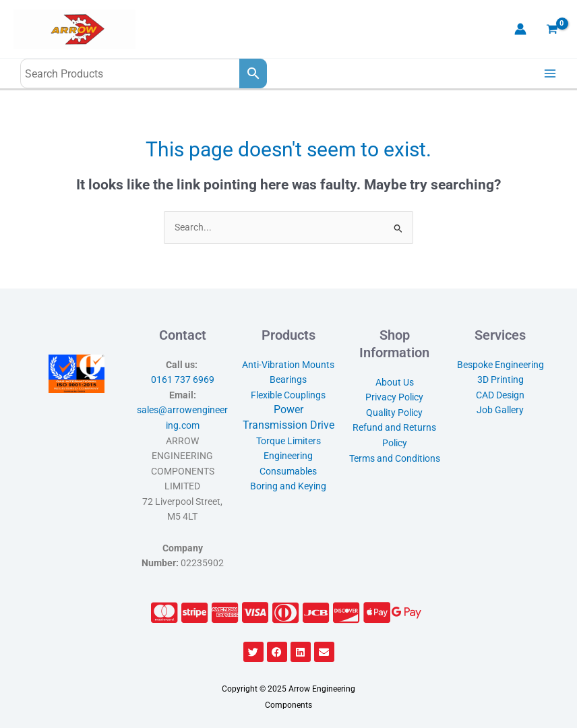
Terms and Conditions (395, 458)
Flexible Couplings (288, 395)
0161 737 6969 (183, 380)
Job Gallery (500, 410)
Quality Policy (394, 413)
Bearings (288, 380)
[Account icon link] (520, 29)
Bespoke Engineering (500, 365)
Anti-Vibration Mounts (288, 365)
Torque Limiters (288, 441)
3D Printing (500, 380)
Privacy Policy (394, 397)
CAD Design (500, 395)
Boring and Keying (288, 486)
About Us (395, 382)
